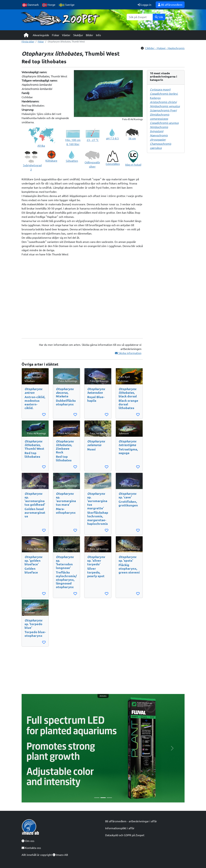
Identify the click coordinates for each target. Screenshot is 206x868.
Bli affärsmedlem (170, 5)
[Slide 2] (103, 798)
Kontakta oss (31, 848)
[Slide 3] (109, 798)
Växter (66, 35)
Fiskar (56, 35)
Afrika (41, 146)
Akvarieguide (41, 35)
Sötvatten (72, 161)
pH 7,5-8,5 (112, 138)
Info (98, 35)
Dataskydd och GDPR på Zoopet (125, 835)
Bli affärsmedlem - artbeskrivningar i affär (131, 821)
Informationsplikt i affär (120, 828)
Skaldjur (78, 35)
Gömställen (113, 164)
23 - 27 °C (93, 140)
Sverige (67, 5)
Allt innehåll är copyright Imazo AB (45, 855)
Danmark (30, 5)
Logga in (144, 5)
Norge (49, 5)
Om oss (28, 841)
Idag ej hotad (133, 165)
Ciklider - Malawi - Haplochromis (165, 48)
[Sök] (140, 17)
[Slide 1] (97, 798)
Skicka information (128, 353)
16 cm (132, 138)
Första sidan (28, 42)
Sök (159, 17)
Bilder (90, 35)
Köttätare (51, 161)
